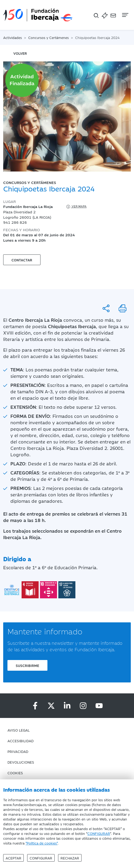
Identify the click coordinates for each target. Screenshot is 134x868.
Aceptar (13, 858)
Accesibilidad (21, 741)
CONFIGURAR (99, 833)
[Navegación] (125, 15)
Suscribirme (27, 665)
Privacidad (18, 751)
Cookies (15, 773)
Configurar (41, 858)
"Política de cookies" (42, 843)
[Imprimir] (123, 308)
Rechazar (70, 858)
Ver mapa (76, 207)
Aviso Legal (19, 730)
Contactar (22, 260)
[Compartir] (106, 308)
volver (20, 53)
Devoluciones (21, 762)
